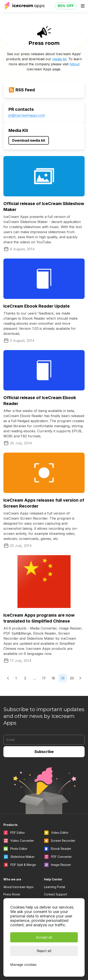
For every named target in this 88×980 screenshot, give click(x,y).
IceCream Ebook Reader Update (37, 306)
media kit (59, 59)
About (75, 64)
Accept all (44, 937)
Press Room (12, 894)
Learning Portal (55, 887)
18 (53, 678)
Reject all (44, 951)
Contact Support (55, 894)
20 (72, 678)
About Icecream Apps (18, 887)
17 (44, 678)
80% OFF (66, 6)
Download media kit (29, 140)
